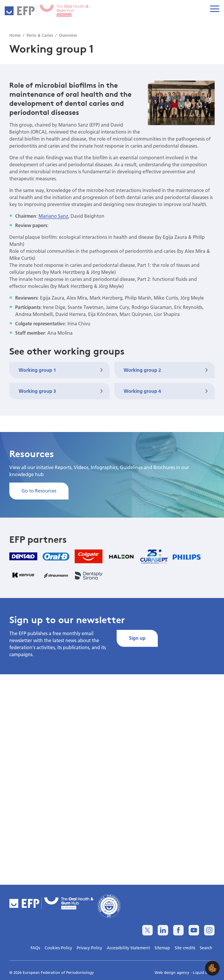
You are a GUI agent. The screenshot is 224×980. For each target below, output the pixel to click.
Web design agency (173, 972)
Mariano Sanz (53, 216)
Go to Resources (39, 491)
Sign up (137, 638)
